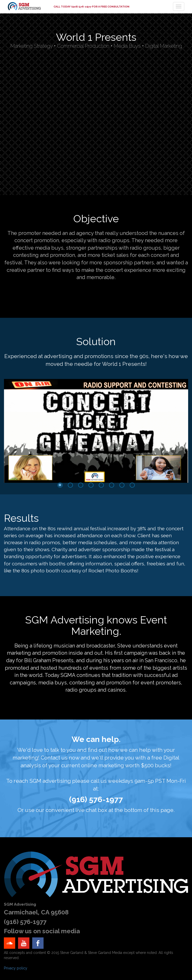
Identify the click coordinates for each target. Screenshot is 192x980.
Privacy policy (16, 968)
